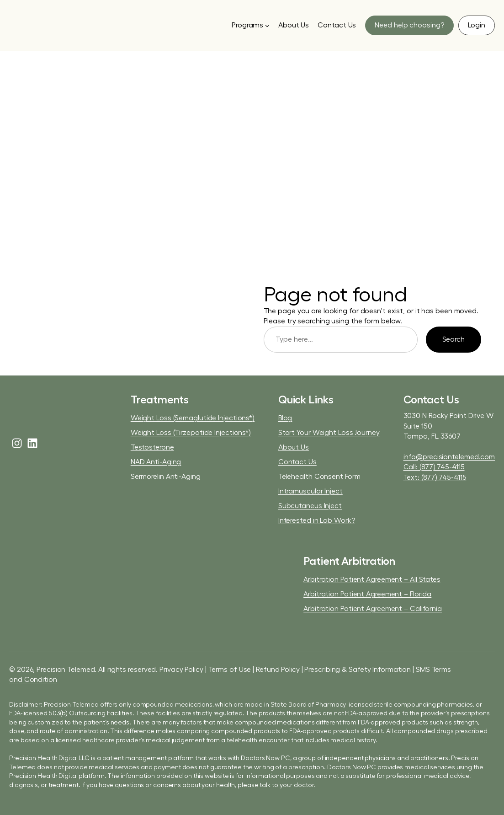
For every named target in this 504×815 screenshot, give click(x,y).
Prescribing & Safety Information (358, 670)
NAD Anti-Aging (156, 462)
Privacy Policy (181, 670)
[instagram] (17, 443)
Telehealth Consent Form (319, 477)
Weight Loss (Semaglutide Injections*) (193, 418)
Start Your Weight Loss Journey (329, 433)
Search (454, 339)
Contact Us (297, 462)
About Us (294, 447)
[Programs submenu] (251, 25)
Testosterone (152, 447)
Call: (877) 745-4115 (434, 467)
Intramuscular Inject (310, 491)
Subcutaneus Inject (310, 506)
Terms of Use (230, 670)
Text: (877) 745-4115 (435, 477)
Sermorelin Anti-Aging (166, 477)
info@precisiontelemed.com (449, 457)
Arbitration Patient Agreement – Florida (367, 594)
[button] (409, 26)
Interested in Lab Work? (317, 520)
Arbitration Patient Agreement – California (373, 609)
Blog (285, 418)
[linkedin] (32, 443)
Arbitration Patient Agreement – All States (372, 579)
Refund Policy (278, 670)
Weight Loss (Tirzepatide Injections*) (191, 433)
